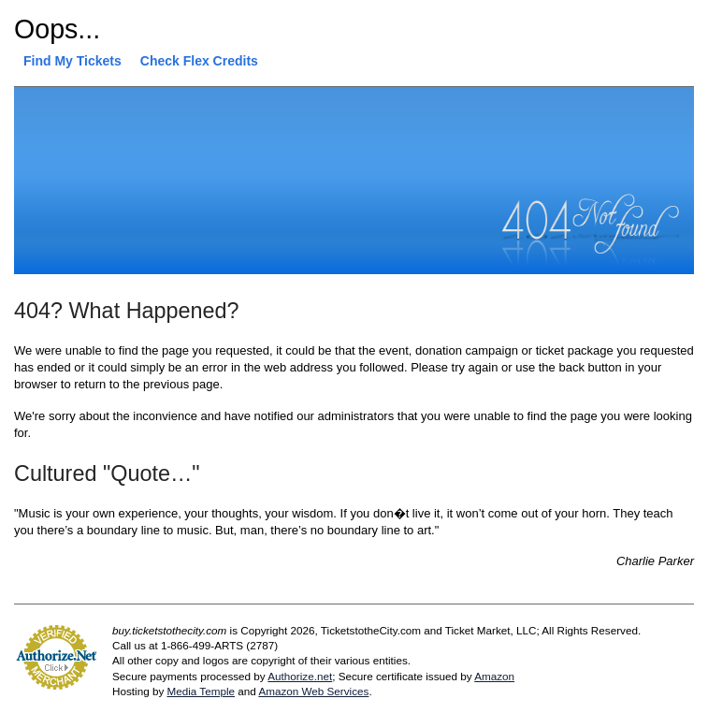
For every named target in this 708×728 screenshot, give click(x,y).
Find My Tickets (72, 61)
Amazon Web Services (313, 691)
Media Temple (201, 691)
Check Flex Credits (199, 61)
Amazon (494, 676)
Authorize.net (300, 676)
